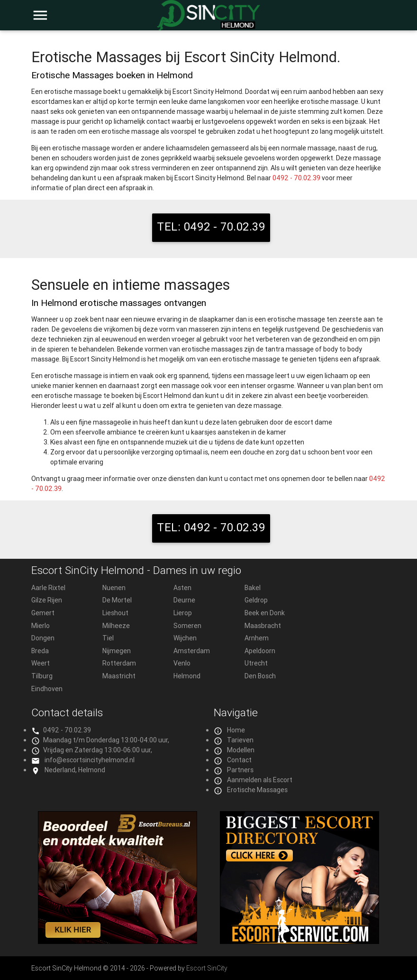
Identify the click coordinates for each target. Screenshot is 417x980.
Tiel (108, 638)
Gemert (43, 613)
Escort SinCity (207, 968)
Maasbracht (263, 626)
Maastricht (119, 676)
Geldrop (256, 600)
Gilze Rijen (47, 600)
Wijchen (185, 638)
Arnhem (257, 638)
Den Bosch (260, 676)
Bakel (253, 588)
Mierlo (41, 626)
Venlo (182, 663)
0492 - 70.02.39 (296, 178)
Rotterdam (119, 663)
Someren (187, 626)
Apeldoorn (260, 651)
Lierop (183, 613)
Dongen (43, 638)
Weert (41, 663)
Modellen (241, 750)
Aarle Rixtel (48, 588)
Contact (239, 760)
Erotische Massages (257, 790)
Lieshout (115, 613)
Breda (40, 651)
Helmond (187, 676)
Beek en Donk (265, 613)
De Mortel (117, 600)
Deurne (184, 600)
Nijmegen (117, 651)
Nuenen (114, 588)
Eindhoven (47, 689)
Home (236, 730)
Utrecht (256, 663)
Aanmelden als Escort (260, 780)
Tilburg (42, 676)
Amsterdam (192, 651)
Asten (182, 588)
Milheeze (116, 626)
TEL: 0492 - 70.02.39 (211, 227)
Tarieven (240, 740)
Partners (240, 770)
